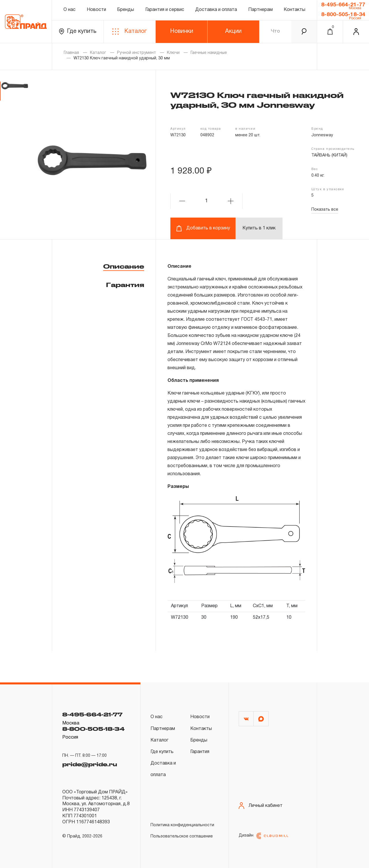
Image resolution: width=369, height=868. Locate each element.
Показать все (325, 210)
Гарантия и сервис (165, 10)
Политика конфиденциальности (182, 825)
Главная (71, 53)
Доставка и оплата (216, 10)
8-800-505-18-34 (343, 15)
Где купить (78, 32)
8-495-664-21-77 (343, 5)
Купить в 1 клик (259, 228)
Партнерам (260, 10)
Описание (124, 266)
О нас (69, 10)
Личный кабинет (261, 806)
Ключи (173, 53)
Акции (233, 31)
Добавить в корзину (203, 228)
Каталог (130, 32)
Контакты (294, 10)
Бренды (126, 10)
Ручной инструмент (137, 53)
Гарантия (125, 285)
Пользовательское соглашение (182, 836)
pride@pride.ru (90, 763)
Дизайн (263, 836)
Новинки (182, 31)
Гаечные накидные (209, 53)
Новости (96, 10)
